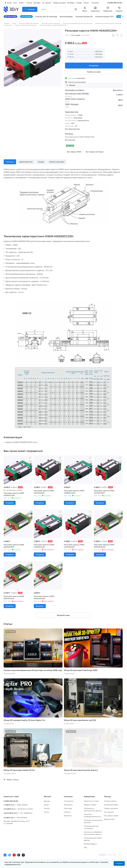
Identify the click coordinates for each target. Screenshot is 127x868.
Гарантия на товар (91, 801)
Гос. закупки (109, 812)
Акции (46, 805)
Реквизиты (68, 805)
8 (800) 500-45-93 (115, 3)
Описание (10, 162)
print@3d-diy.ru (10, 809)
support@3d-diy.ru (11, 813)
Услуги (46, 812)
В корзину (94, 66)
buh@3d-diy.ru (9, 817)
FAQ (85, 847)
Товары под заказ (111, 808)
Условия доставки (111, 805)
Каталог (47, 808)
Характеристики (26, 162)
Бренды (47, 801)
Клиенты (67, 812)
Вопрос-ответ (109, 819)
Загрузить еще (63, 615)
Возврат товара (90, 805)
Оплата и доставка (57, 162)
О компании (69, 801)
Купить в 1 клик (94, 72)
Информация (89, 796)
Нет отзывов (75, 35)
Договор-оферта (90, 844)
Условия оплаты (110, 801)
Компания (68, 796)
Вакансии (68, 816)
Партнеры (68, 808)
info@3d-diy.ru (9, 805)
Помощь (107, 796)
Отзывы (41, 162)
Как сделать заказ (111, 816)
